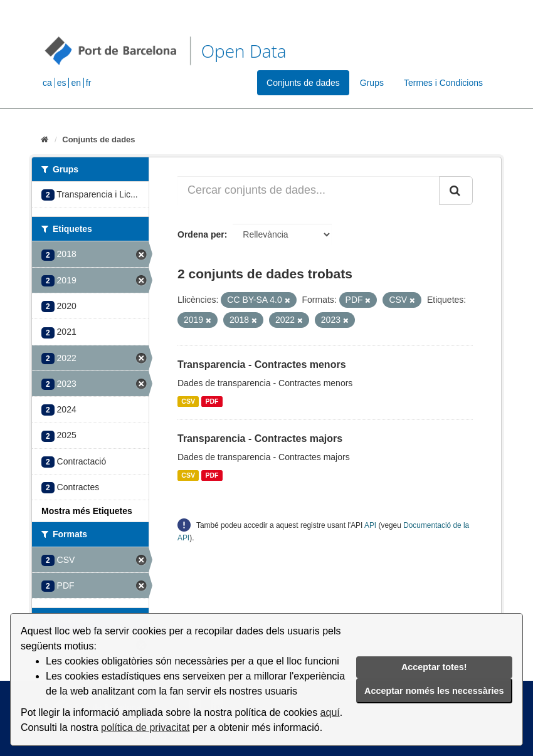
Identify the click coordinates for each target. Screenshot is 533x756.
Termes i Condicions (443, 83)
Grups (372, 83)
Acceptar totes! (434, 667)
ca (47, 83)
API (370, 525)
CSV (188, 401)
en (76, 83)
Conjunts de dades (303, 83)
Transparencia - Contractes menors (262, 365)
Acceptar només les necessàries (434, 691)
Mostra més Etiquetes (87, 511)
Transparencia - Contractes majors (260, 438)
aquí (330, 712)
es (62, 83)
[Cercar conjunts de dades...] (309, 191)
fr (89, 83)
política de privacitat (145, 727)
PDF (212, 401)
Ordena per (201, 234)
